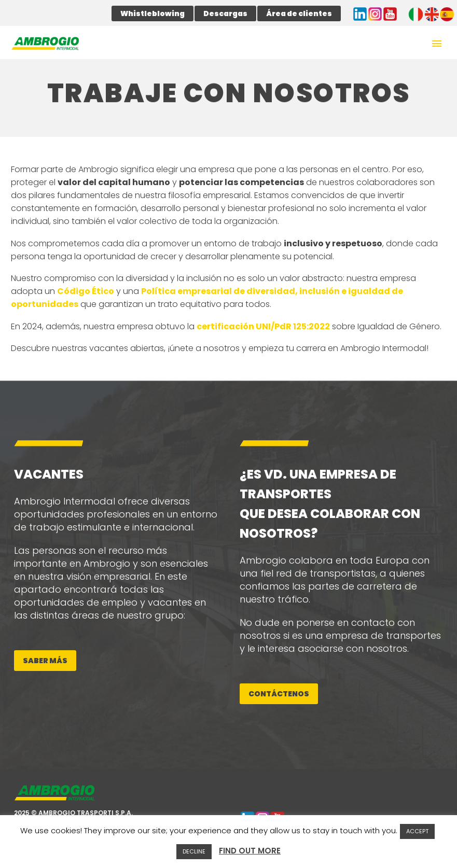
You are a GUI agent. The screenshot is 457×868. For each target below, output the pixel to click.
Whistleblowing (153, 13)
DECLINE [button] (194, 851)
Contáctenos (279, 694)
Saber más (45, 661)
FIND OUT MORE (250, 851)
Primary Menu (437, 44)
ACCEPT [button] (417, 831)
